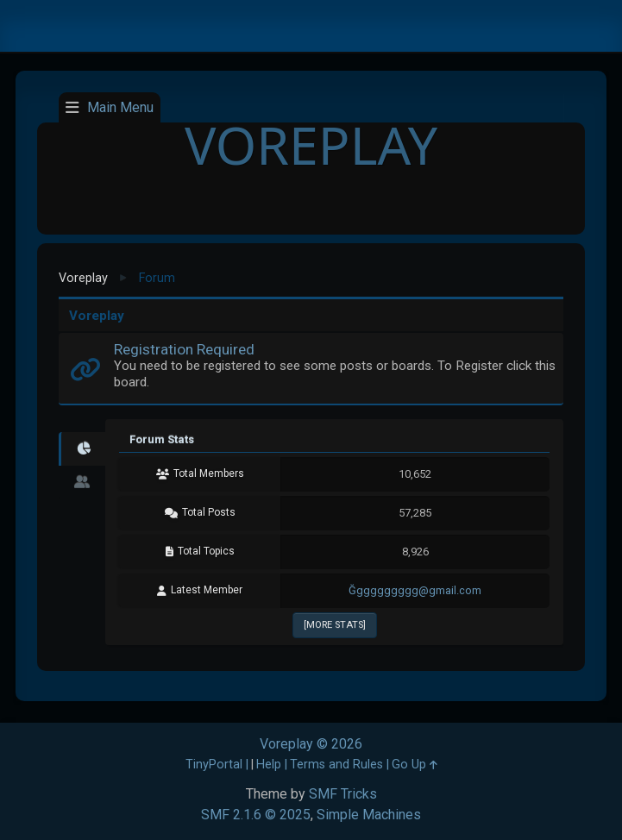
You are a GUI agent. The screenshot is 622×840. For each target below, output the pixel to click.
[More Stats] (335, 625)
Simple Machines (369, 815)
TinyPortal (214, 765)
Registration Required (184, 349)
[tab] (82, 449)
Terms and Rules (336, 765)
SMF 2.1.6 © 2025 (256, 815)
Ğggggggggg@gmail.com (415, 590)
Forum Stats (162, 439)
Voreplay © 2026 (311, 744)
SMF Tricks (343, 794)
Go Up (415, 765)
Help (269, 765)
